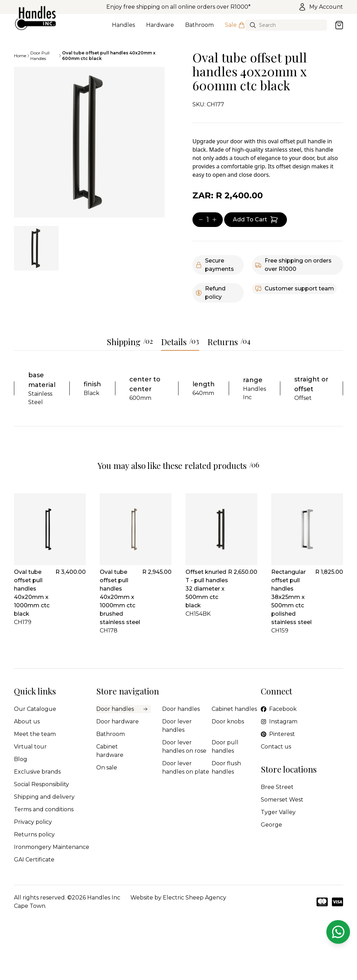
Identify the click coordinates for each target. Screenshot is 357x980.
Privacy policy (33, 822)
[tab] (36, 248)
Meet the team (35, 734)
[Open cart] (339, 25)
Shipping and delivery (44, 797)
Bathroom (199, 29)
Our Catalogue (35, 709)
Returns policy (34, 834)
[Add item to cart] (256, 220)
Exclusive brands (37, 772)
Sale (235, 29)
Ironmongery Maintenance (52, 847)
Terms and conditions (44, 809)
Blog (21, 759)
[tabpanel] (89, 142)
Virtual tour (30, 747)
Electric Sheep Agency (195, 898)
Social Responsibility (41, 784)
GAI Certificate (34, 860)
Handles (123, 29)
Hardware (160, 29)
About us (27, 721)
